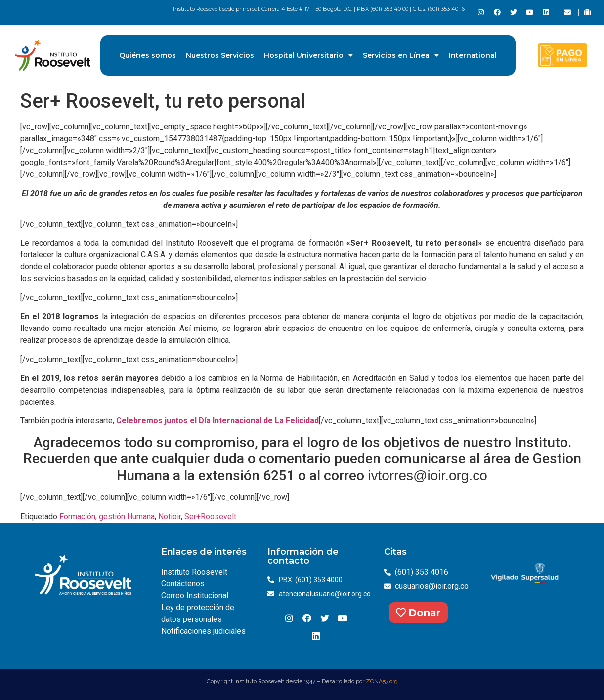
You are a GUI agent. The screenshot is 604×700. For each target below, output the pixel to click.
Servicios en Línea (401, 55)
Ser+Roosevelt (210, 516)
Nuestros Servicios (220, 55)
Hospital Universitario (308, 55)
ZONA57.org (382, 681)
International (473, 55)
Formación (77, 516)
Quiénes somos (148, 55)
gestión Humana (127, 516)
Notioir (170, 516)
